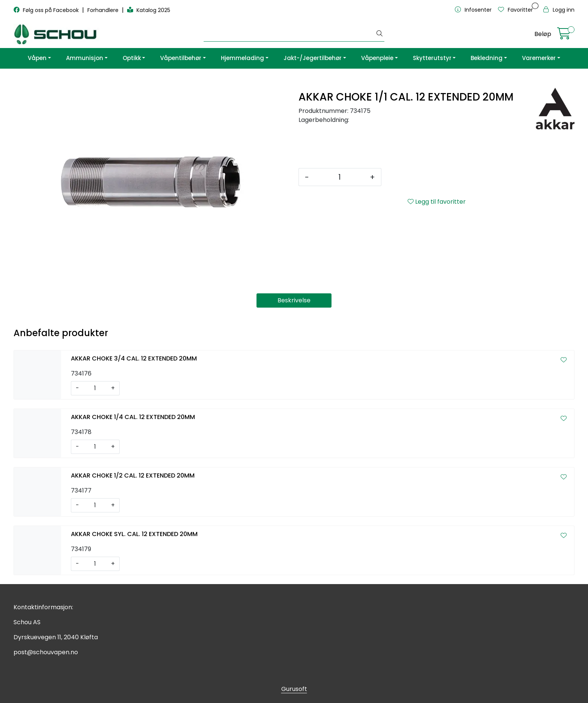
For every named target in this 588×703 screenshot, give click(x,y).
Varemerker (539, 58)
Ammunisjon (85, 58)
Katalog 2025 (149, 10)
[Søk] (289, 34)
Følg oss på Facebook (47, 10)
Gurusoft (294, 689)
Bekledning (487, 58)
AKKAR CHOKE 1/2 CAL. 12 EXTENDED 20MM (133, 475)
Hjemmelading (242, 58)
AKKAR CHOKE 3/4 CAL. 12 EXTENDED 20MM (134, 358)
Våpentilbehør (181, 58)
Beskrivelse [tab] (294, 300)
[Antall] (339, 177)
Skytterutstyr (432, 58)
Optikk (132, 58)
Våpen (37, 58)
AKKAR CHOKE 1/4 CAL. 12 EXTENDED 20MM (133, 417)
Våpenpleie (377, 58)
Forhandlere (104, 10)
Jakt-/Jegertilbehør (313, 58)
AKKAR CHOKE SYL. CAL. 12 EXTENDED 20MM (134, 534)
